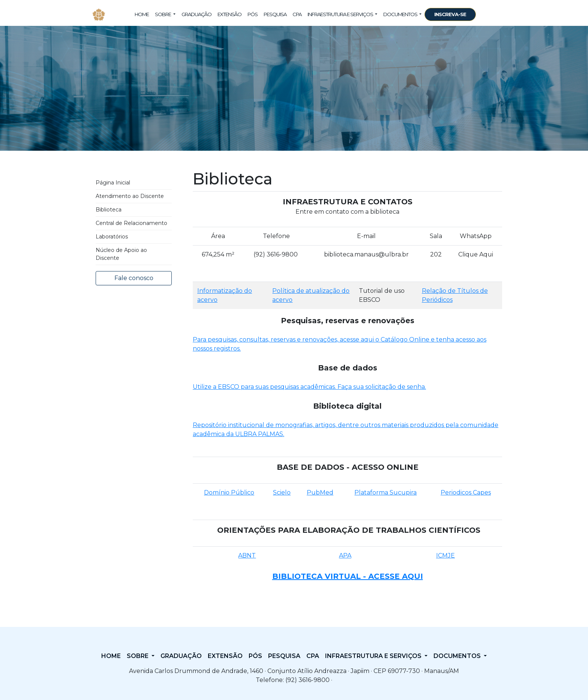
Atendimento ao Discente (130, 196)
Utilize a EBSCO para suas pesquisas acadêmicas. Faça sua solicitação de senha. (309, 387)
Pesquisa (275, 14)
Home (142, 14)
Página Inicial (113, 183)
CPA (297, 14)
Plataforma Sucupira (385, 492)
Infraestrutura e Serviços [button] (341, 14)
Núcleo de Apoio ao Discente (121, 254)
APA (345, 555)
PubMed (320, 492)
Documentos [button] (401, 14)
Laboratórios (112, 237)
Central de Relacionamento (131, 223)
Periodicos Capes (466, 492)
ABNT (247, 555)
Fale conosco (134, 278)
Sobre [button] (163, 14)
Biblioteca (109, 210)
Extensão (229, 14)
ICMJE (445, 555)
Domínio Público (229, 492)
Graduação (196, 14)
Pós (253, 14)
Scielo (282, 492)
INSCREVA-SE (450, 14)
